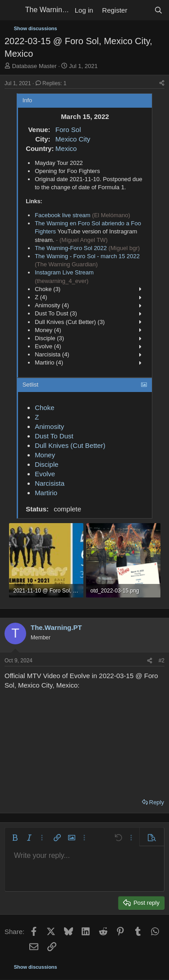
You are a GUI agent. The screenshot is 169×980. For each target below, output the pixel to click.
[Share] (162, 84)
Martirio (46, 493)
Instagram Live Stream (64, 272)
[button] (15, 838)
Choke (44, 408)
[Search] (158, 10)
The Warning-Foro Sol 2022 (71, 248)
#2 (162, 661)
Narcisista (50, 483)
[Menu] (12, 10)
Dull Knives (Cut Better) (70, 445)
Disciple (47, 464)
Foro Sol (68, 130)
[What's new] (140, 10)
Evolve (45, 474)
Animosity (49, 426)
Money (45, 455)
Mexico (66, 148)
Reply (157, 802)
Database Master (34, 66)
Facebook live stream (63, 215)
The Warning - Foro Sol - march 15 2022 (87, 256)
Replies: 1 (51, 83)
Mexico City (73, 139)
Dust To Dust (54, 436)
